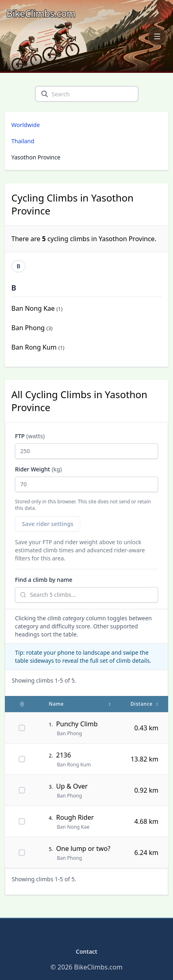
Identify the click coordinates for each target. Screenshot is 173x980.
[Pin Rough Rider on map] (22, 821)
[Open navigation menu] (157, 36)
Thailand (23, 141)
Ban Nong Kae (33, 308)
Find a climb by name (44, 580)
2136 (64, 755)
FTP (86, 445)
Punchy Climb (77, 724)
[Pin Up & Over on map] (22, 790)
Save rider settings (48, 524)
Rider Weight (86, 479)
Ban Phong (28, 328)
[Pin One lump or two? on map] (22, 853)
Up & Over (72, 786)
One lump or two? (83, 848)
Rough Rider (75, 817)
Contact (86, 951)
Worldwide (26, 125)
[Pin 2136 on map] (22, 759)
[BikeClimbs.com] (41, 14)
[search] (45, 94)
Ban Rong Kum (34, 347)
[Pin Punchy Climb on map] (22, 728)
